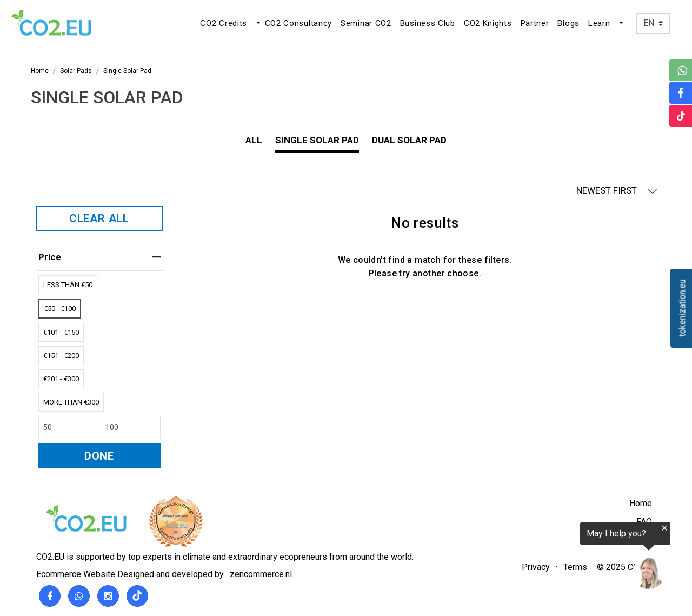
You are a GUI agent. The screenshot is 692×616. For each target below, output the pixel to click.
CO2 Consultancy (299, 23)
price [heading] (99, 257)
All (254, 140)
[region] (559, 558)
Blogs (568, 23)
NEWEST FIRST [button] (617, 191)
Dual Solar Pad (409, 140)
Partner (535, 23)
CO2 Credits (224, 23)
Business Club (428, 23)
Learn (599, 23)
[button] (257, 23)
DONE (99, 456)
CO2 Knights (488, 23)
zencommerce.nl (261, 574)
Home (641, 503)
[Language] (653, 23)
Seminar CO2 (366, 23)
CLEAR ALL (99, 218)
